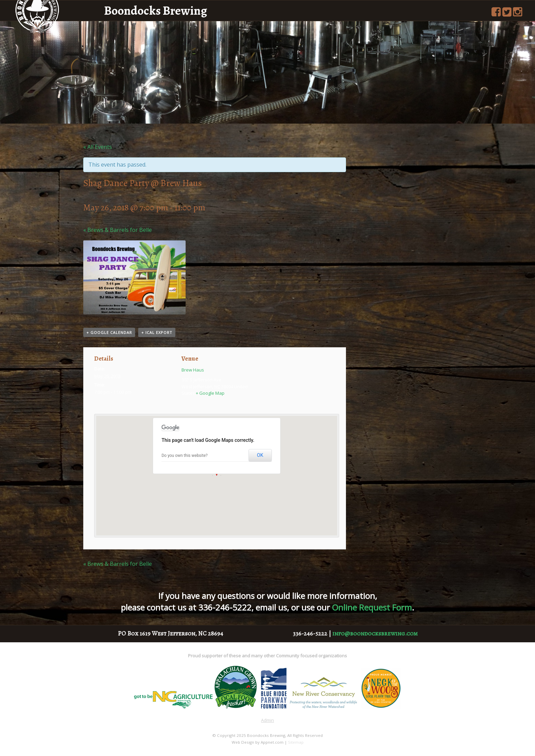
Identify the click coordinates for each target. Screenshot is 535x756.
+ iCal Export (157, 332)
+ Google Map (210, 393)
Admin (267, 720)
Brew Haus (193, 370)
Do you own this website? (184, 456)
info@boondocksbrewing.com (375, 633)
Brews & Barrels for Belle (118, 230)
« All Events (98, 147)
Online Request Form (372, 607)
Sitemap (296, 742)
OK (260, 455)
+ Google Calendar (109, 332)
